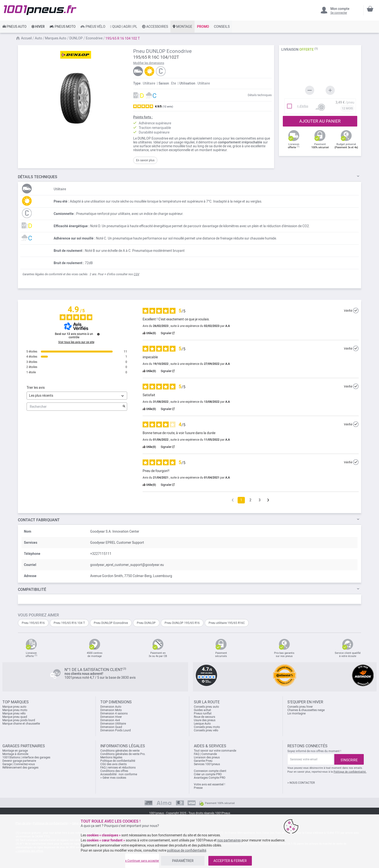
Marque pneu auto (14, 707)
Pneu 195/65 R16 (33, 623)
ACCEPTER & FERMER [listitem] (230, 861)
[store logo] (40, 10)
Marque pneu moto (15, 710)
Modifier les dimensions (149, 63)
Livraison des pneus (207, 757)
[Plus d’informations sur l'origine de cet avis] (356, 311)
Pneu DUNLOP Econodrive (111, 623)
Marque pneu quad (15, 717)
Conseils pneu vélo (206, 730)
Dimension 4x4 (110, 720)
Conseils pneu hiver (300, 707)
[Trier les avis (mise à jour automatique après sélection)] (77, 396)
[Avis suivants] (268, 500)
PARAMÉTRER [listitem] (183, 861)
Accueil (26, 38)
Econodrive (94, 38)
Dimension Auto (111, 707)
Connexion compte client (210, 771)
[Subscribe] (349, 759)
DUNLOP (76, 38)
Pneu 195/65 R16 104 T (69, 623)
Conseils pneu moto (207, 727)
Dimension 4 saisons (114, 713)
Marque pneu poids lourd (19, 720)
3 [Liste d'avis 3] (260, 500)
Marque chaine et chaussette (21, 724)
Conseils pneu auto (206, 707)
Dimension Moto (111, 710)
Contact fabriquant (39, 520)
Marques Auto (56, 38)
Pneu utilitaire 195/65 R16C (227, 623)
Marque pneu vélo (14, 713)
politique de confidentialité (187, 850)
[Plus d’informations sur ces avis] (98, 334)
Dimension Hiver (111, 717)
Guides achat (202, 710)
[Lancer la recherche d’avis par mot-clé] (124, 407)
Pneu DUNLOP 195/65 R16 (182, 623)
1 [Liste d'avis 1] (241, 500)
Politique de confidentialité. (350, 772)
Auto (38, 38)
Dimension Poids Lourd (116, 730)
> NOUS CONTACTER (301, 783)
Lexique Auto (202, 724)
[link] (15, 27)
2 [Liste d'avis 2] (250, 500)
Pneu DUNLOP (146, 623)
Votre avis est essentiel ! (209, 784)
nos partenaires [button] (229, 840)
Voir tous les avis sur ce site (76, 342)
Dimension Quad (111, 727)
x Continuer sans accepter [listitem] (142, 861)
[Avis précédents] (233, 500)
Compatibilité (32, 589)
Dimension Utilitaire (113, 724)
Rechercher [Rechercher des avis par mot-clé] (74, 407)
